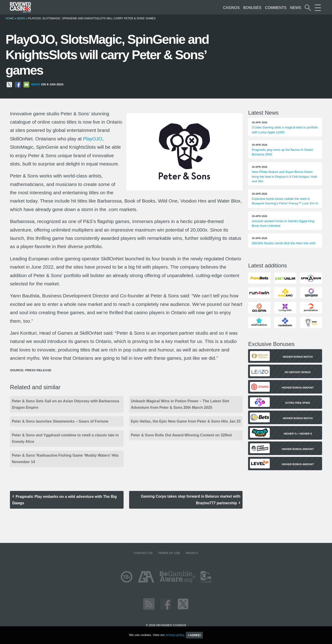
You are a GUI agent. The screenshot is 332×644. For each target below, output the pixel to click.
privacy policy (175, 635)
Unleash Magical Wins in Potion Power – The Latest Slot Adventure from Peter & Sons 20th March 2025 (180, 404)
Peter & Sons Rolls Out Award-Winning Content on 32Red (181, 435)
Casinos (231, 8)
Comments (276, 8)
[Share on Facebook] (18, 84)
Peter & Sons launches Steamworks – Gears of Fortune (60, 421)
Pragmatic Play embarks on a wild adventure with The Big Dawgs (64, 500)
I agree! (194, 635)
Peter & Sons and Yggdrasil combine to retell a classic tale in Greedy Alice (65, 438)
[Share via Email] (26, 84)
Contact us (143, 553)
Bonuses (252, 8)
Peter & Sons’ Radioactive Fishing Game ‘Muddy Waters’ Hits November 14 (65, 459)
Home (10, 18)
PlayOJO (93, 139)
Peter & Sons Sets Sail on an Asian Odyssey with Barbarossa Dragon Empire (65, 404)
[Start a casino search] (308, 8)
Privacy (192, 553)
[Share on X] (9, 84)
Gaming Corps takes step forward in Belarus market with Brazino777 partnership (191, 500)
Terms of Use (169, 553)
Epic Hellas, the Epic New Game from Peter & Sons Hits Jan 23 (186, 421)
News (296, 8)
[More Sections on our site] (318, 8)
